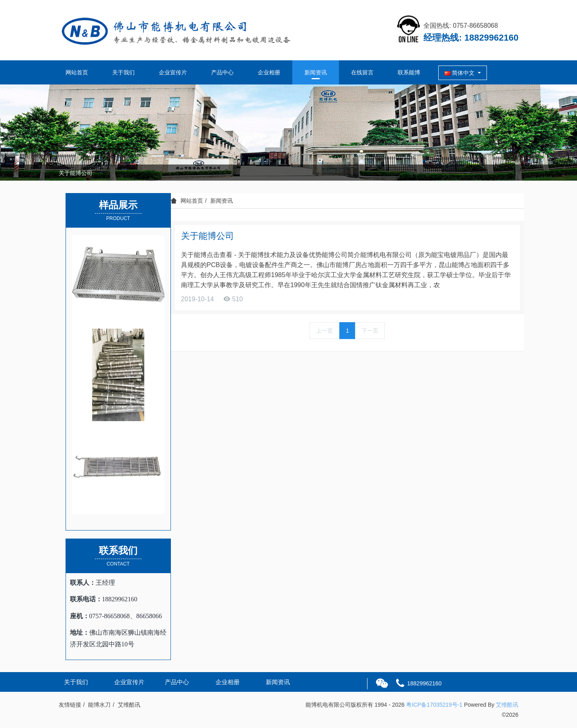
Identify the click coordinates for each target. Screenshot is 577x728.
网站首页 (77, 72)
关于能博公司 (76, 173)
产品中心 (222, 72)
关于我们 (123, 72)
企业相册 (269, 72)
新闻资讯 (316, 72)
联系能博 (409, 72)
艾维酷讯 (507, 705)
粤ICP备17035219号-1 (434, 705)
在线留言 (362, 72)
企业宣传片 (173, 72)
